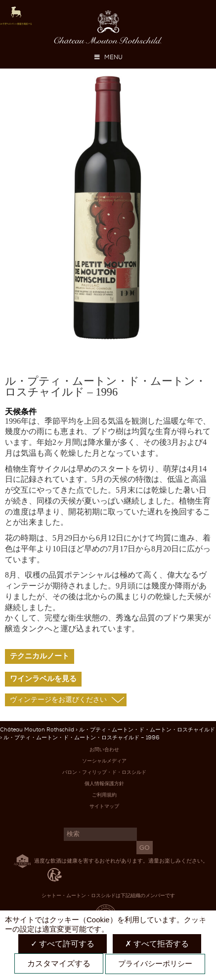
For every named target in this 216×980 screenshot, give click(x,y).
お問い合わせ (104, 749)
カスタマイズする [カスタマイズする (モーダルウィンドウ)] (59, 963)
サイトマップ (104, 806)
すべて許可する (63, 944)
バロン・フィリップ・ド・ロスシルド (104, 772)
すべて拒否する (157, 944)
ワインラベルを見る (43, 679)
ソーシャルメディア (104, 761)
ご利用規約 (104, 795)
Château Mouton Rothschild (37, 730)
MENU (108, 57)
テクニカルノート (40, 656)
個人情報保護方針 (104, 783)
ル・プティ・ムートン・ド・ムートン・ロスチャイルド (147, 730)
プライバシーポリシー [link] (155, 963)
